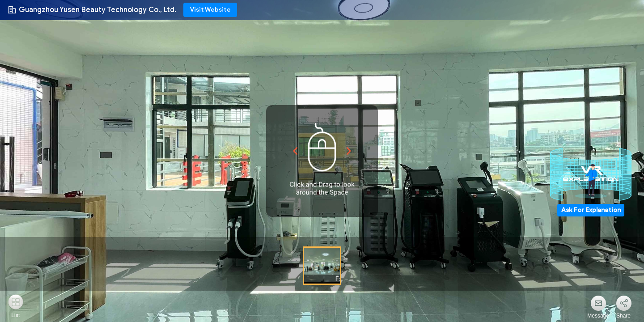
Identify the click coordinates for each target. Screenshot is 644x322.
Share (623, 316)
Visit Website (210, 10)
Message (598, 316)
